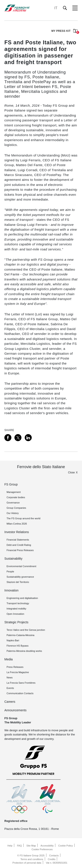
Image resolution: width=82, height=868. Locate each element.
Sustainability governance (20, 577)
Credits (52, 859)
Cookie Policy (65, 846)
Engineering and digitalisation (22, 598)
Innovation (11, 590)
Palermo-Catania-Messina (20, 635)
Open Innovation (15, 614)
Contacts (54, 855)
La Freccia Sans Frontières (21, 683)
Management (14, 492)
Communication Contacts (20, 693)
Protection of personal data (27, 863)
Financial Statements (18, 540)
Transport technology (18, 603)
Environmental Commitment (21, 566)
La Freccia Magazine (18, 672)
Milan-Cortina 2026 (17, 524)
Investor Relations (17, 532)
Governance (13, 503)
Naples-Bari (13, 640)
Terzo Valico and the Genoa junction (26, 630)
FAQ (19, 846)
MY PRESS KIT (65, 31)
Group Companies (16, 508)
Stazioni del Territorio (18, 582)
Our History (13, 513)
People (10, 571)
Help (10, 846)
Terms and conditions (32, 859)
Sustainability (13, 559)
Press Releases (15, 667)
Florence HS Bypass (17, 646)
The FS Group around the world (24, 518)
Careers (10, 702)
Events (10, 688)
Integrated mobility (16, 609)
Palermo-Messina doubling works (24, 651)
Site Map (31, 846)
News (10, 678)
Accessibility (47, 846)
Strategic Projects (16, 622)
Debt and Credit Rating (19, 545)
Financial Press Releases (20, 550)
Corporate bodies (16, 497)
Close (71, 473)
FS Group (11, 484)
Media (9, 659)
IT (56, 8)
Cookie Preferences (42, 849)
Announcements (15, 710)
